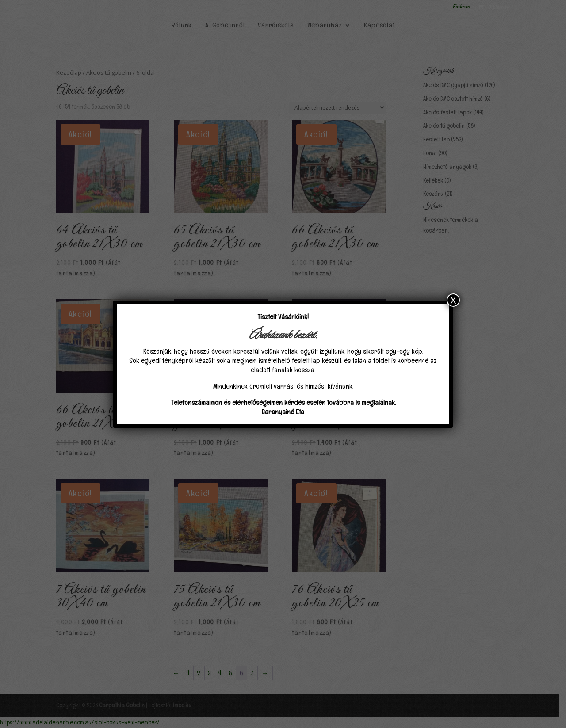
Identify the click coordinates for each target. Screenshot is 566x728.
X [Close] (453, 300)
